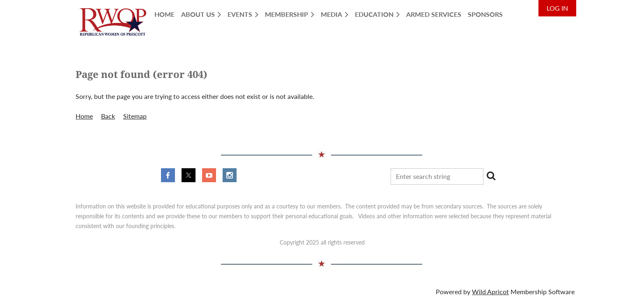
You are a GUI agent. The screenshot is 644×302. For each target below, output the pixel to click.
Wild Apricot (490, 292)
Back (108, 116)
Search (491, 176)
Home (84, 116)
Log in (557, 8)
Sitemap (135, 116)
